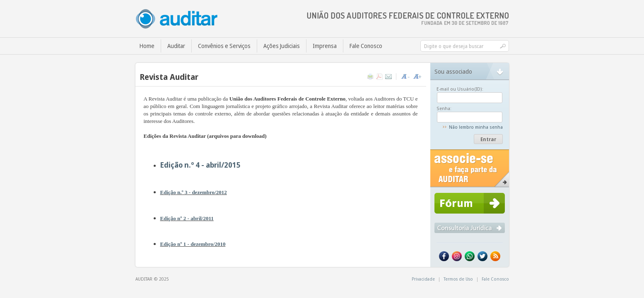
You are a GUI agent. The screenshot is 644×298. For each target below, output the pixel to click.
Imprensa (325, 46)
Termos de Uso (458, 279)
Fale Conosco (366, 46)
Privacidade (423, 279)
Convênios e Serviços (224, 46)
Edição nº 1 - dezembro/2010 (193, 244)
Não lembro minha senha (476, 127)
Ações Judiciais (282, 46)
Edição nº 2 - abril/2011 (187, 218)
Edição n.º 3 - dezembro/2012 (194, 192)
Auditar (176, 46)
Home (147, 46)
